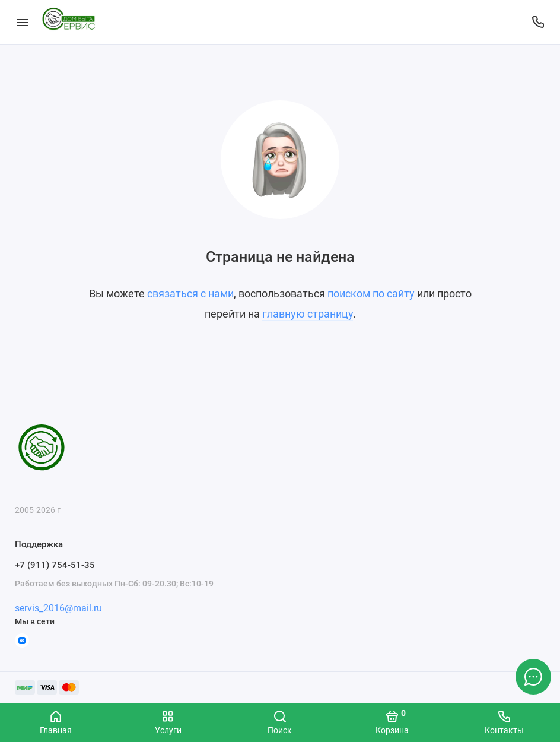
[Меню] (22, 22)
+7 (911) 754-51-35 (55, 565)
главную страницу (308, 314)
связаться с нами (190, 294)
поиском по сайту (371, 294)
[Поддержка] (538, 22)
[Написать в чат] (533, 677)
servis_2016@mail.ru (58, 608)
